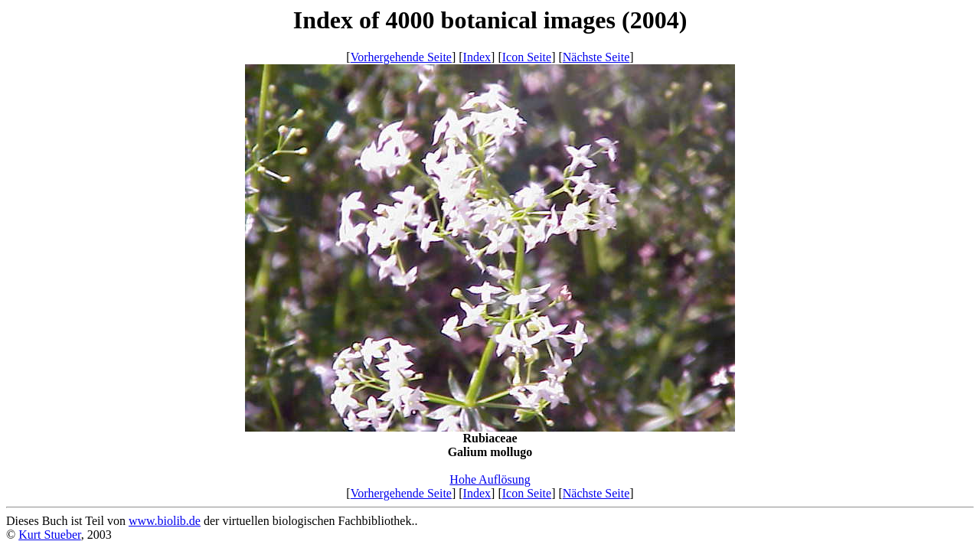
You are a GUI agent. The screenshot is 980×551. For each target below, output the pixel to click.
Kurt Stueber (50, 535)
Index (477, 57)
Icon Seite (527, 57)
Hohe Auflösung (490, 479)
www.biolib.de (165, 521)
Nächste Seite (596, 57)
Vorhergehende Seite (401, 57)
